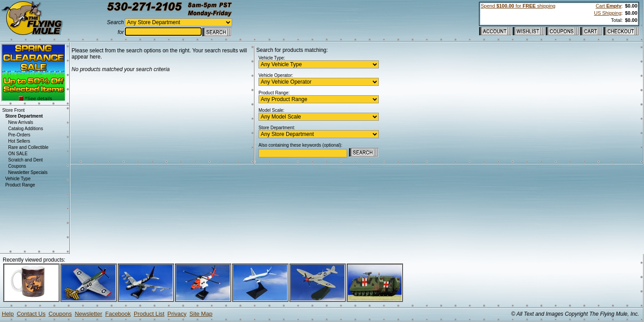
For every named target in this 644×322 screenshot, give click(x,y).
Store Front (13, 110)
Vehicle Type (18, 179)
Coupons (17, 166)
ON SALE (18, 154)
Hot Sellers (19, 141)
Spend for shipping (518, 6)
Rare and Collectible (28, 147)
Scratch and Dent (25, 160)
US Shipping (608, 13)
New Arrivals (21, 122)
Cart (608, 6)
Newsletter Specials (28, 172)
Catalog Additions (25, 129)
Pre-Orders (19, 135)
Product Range (20, 185)
